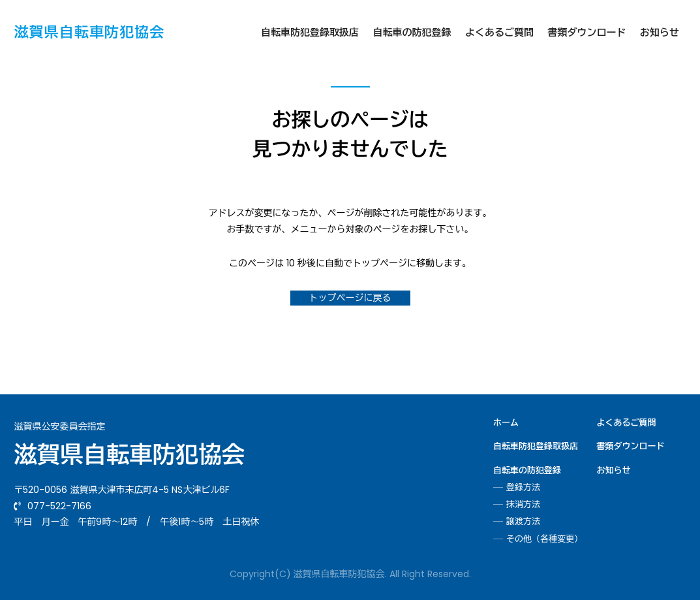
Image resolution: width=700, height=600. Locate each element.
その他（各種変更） (544, 539)
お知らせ (660, 32)
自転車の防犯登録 (412, 32)
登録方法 (523, 488)
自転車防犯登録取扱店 (310, 32)
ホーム (506, 423)
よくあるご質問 (499, 32)
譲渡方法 (523, 522)
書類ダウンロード (586, 32)
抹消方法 (523, 505)
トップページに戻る (350, 298)
